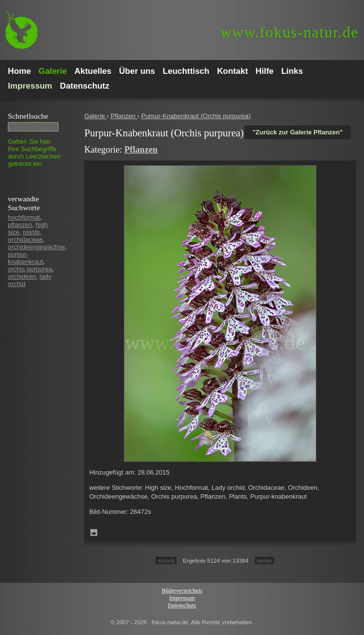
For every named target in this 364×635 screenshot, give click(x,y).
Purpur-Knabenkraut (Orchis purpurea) (196, 116)
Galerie (95, 116)
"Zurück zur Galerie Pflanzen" (298, 132)
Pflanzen (124, 116)
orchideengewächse (36, 247)
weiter (264, 560)
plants (31, 232)
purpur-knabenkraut (26, 258)
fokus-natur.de (289, 32)
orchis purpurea (30, 269)
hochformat (24, 217)
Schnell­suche (28, 116)
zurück (166, 560)
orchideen (22, 276)
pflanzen (20, 225)
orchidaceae (25, 239)
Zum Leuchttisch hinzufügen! (94, 533)
